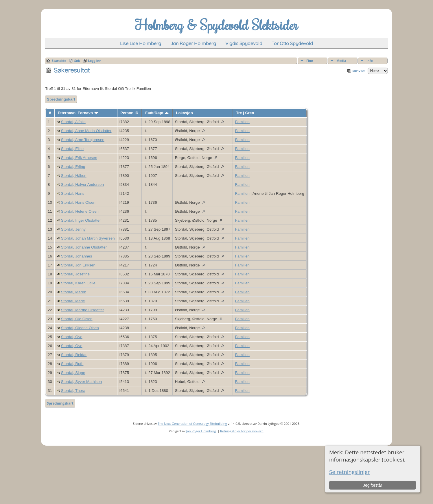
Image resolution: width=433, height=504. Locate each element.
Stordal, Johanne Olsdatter (84, 247)
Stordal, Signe (73, 373)
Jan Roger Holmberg (201, 431)
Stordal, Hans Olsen (78, 202)
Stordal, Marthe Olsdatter (83, 310)
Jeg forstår (373, 485)
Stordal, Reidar (74, 355)
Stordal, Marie (73, 301)
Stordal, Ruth (72, 364)
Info (370, 61)
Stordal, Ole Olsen (77, 319)
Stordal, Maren (74, 292)
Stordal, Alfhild (73, 122)
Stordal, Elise (72, 149)
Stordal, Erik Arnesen (79, 158)
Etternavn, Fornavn (78, 113)
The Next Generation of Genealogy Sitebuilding (192, 424)
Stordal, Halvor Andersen (82, 185)
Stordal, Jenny (73, 229)
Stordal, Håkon (74, 176)
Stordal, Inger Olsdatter (81, 220)
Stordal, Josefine (75, 274)
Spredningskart (61, 99)
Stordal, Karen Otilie (78, 283)
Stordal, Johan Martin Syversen (88, 238)
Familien (242, 122)
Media (341, 61)
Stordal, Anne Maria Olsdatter (86, 131)
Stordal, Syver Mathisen (82, 382)
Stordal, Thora (73, 391)
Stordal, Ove (72, 337)
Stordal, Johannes (77, 256)
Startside (59, 61)
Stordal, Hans (73, 193)
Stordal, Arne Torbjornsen (83, 140)
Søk (77, 61)
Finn (310, 61)
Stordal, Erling (73, 167)
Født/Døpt (157, 113)
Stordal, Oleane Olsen (80, 328)
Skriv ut (359, 71)
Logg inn (95, 61)
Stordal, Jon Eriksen (78, 265)
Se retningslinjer (350, 472)
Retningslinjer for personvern (242, 431)
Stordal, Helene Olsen (80, 211)
